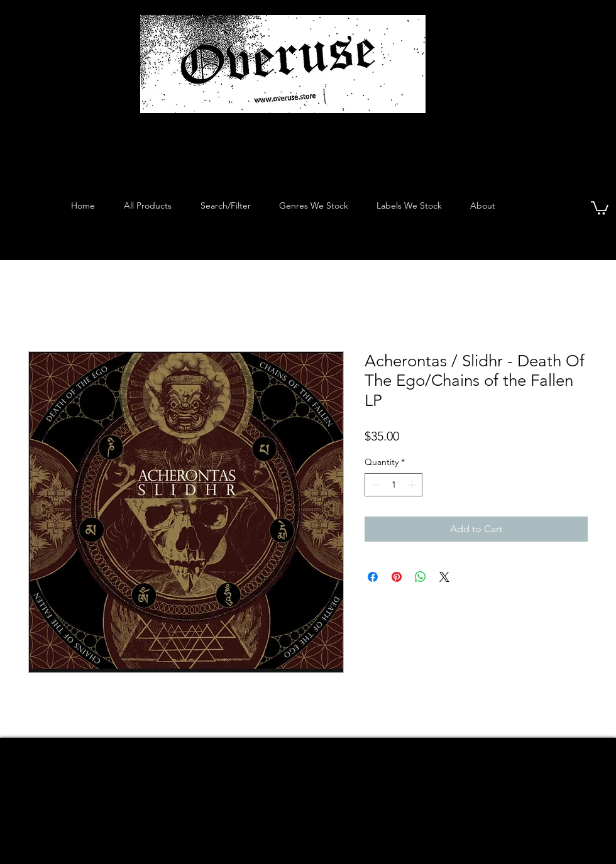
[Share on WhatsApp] (421, 577)
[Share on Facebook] (373, 577)
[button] (600, 207)
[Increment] (413, 485)
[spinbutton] (393, 485)
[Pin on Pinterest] (397, 577)
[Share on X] (444, 577)
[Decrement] (374, 485)
